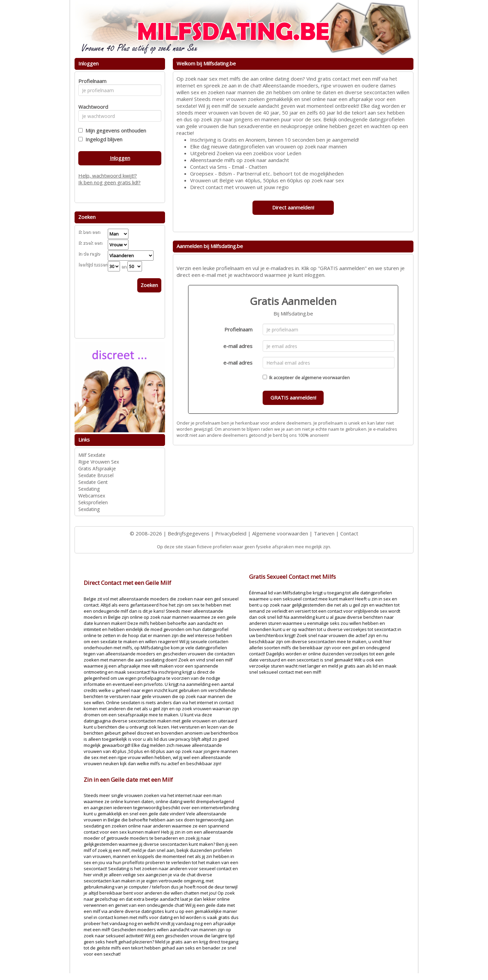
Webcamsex (92, 496)
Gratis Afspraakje (97, 468)
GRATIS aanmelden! (293, 397)
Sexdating (89, 489)
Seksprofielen (93, 502)
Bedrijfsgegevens (189, 533)
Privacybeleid (231, 533)
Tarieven (324, 533)
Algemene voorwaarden (280, 533)
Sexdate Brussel (96, 475)
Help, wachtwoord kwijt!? (108, 176)
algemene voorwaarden (326, 377)
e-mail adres (238, 346)
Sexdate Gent (93, 482)
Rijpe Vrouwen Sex (99, 462)
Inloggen (120, 158)
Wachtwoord (91, 107)
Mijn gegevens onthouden (114, 130)
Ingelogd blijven (103, 139)
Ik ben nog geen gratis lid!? (109, 182)
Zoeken (149, 285)
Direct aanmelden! (293, 207)
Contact (349, 533)
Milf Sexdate (92, 455)
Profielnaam (238, 329)
